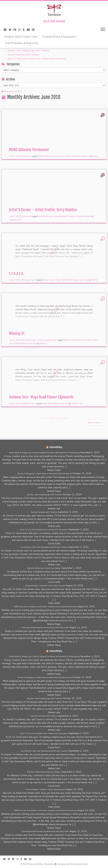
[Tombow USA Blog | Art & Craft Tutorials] (54, 10)
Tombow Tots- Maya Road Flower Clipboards (41, 397)
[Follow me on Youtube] (29, 30)
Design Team (30, 280)
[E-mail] (6, 30)
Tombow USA (15, 220)
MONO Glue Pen (61, 403)
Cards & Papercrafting (34, 340)
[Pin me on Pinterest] (34, 30)
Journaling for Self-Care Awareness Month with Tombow (44, 547)
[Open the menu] (103, 30)
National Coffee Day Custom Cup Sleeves (44, 568)
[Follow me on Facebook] (16, 30)
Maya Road (61, 280)
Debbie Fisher (48, 280)
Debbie (94, 280)
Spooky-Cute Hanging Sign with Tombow (28, 50)
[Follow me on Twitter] (11, 30)
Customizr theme (81, 864)
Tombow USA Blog (56, 447)
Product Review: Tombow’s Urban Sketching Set (45, 586)
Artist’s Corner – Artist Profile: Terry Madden (43, 210)
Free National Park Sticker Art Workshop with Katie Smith (45, 628)
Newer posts (95, 422)
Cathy (95, 156)
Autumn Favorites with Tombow (24, 55)
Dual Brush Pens (45, 216)
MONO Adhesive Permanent (29, 150)
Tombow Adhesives (82, 156)
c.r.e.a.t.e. (16, 273)
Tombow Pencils (84, 216)
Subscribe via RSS (13, 91)
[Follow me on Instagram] (21, 30)
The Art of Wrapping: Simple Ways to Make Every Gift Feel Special (45, 474)
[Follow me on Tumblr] (25, 30)
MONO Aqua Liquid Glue (78, 280)
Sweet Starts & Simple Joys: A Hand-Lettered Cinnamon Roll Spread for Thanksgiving (44, 453)
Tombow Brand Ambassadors (59, 37)
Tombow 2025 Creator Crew (20, 37)
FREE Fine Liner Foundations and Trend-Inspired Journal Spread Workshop (45, 607)
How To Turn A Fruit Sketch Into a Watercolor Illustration (37, 59)
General (27, 156)
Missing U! (17, 334)
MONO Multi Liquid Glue (26, 343)
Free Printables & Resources (22, 43)
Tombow (68, 156)
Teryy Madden (60, 216)
